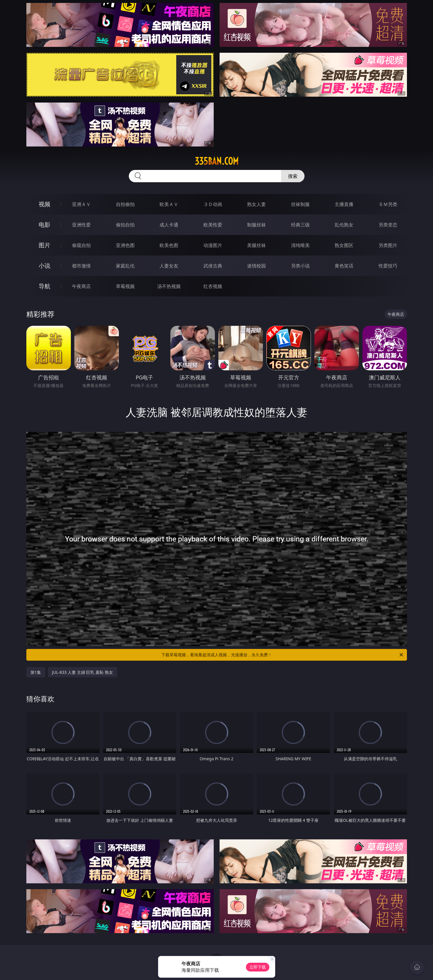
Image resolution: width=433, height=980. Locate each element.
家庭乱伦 (125, 266)
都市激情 (81, 266)
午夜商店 (81, 286)
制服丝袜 (256, 225)
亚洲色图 (125, 245)
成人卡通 (169, 225)
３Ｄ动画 (213, 204)
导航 (45, 286)
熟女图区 (344, 245)
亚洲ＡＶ (81, 204)
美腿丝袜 (256, 245)
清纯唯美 (300, 245)
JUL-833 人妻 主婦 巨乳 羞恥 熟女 (83, 672)
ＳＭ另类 (388, 204)
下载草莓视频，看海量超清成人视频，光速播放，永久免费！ (283, 655)
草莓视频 (125, 286)
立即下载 (258, 967)
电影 (45, 225)
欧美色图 (169, 245)
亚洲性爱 (81, 225)
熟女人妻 (256, 204)
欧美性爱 (213, 225)
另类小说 (300, 266)
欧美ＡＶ (169, 204)
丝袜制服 (300, 204)
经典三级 (300, 225)
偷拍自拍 (125, 225)
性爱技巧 (388, 266)
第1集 (36, 672)
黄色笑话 (344, 266)
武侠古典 (213, 266)
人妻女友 (169, 266)
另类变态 (388, 225)
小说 (45, 266)
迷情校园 (256, 266)
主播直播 (344, 204)
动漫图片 (213, 245)
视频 (45, 204)
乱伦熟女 (344, 225)
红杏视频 (213, 286)
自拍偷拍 (125, 204)
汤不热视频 (169, 286)
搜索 (293, 176)
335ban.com (217, 161)
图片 (45, 245)
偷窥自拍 (81, 245)
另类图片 (388, 245)
